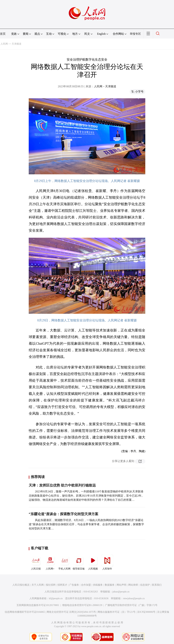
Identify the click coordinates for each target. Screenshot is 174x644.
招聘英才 (62, 585)
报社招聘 (51, 585)
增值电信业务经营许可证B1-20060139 (82, 605)
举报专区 (135, 34)
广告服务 (74, 585)
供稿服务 (98, 585)
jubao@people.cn (121, 592)
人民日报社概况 (21, 585)
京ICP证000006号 (146, 612)
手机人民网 (64, 562)
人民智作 (107, 562)
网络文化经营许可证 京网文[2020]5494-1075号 (71, 612)
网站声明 (121, 585)
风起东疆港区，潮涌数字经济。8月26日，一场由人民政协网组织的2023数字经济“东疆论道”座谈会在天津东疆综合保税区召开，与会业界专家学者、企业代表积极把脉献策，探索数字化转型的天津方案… (86, 524)
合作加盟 (86, 585)
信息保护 (145, 585)
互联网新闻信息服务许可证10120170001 (38, 605)
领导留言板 (79, 562)
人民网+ (50, 562)
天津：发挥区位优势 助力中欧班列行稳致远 (62, 485)
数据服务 (110, 585)
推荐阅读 (38, 477)
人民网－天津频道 (105, 86)
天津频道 (17, 44)
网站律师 (133, 585)
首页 (3, 34)
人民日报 (36, 562)
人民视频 (93, 562)
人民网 (4, 44)
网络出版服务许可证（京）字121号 (116, 612)
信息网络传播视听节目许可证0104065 (25, 612)
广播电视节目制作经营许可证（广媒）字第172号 (131, 605)
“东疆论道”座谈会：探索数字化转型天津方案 (64, 514)
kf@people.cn (56, 598)
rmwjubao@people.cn (134, 598)
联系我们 (157, 585)
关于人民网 (38, 585)
